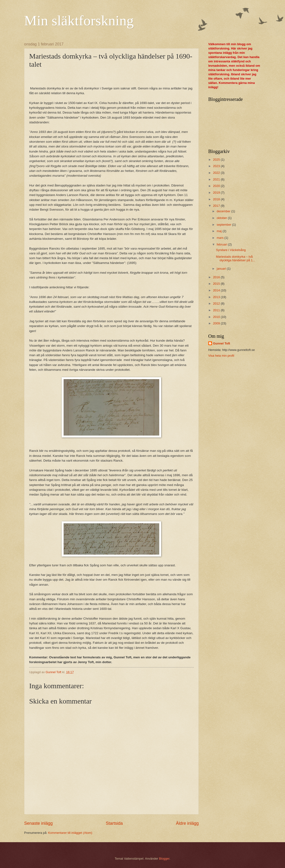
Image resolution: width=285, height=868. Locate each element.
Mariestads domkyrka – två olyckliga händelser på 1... (236, 258)
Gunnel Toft (222, 343)
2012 (217, 303)
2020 (217, 186)
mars (220, 238)
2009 (217, 323)
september (224, 225)
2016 (217, 277)
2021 (217, 179)
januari (222, 269)
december (224, 211)
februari (222, 244)
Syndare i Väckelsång (231, 250)
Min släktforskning (79, 21)
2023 (217, 166)
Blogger (164, 859)
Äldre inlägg (187, 823)
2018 (217, 199)
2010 (217, 317)
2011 (217, 310)
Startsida (114, 823)
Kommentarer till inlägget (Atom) (70, 833)
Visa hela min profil (221, 356)
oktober (222, 218)
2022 (217, 173)
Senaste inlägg (38, 823)
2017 (217, 206)
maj (219, 231)
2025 (217, 160)
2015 (217, 284)
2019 (217, 193)
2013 (217, 297)
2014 (217, 290)
